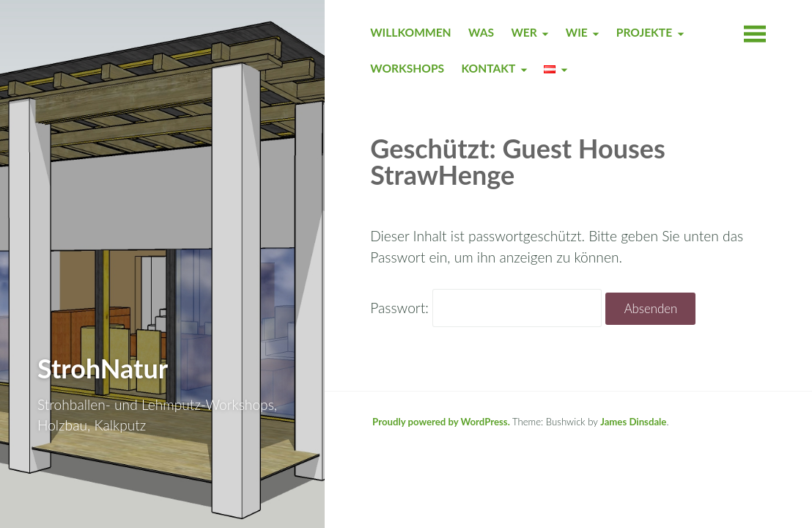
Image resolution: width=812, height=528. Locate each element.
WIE (577, 32)
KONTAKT (488, 68)
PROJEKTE (644, 32)
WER (524, 32)
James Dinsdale (633, 422)
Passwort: (486, 308)
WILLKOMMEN (410, 32)
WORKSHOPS (407, 68)
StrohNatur (103, 368)
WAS (481, 32)
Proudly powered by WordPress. (441, 422)
